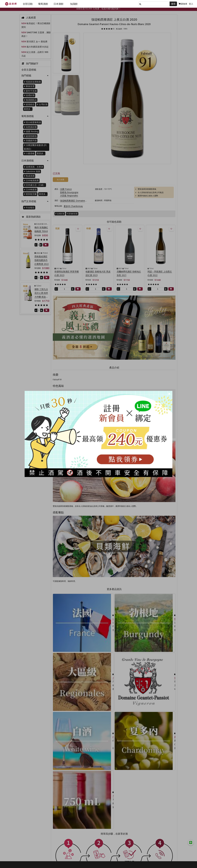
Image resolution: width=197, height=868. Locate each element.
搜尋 (173, 4)
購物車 (183, 4)
